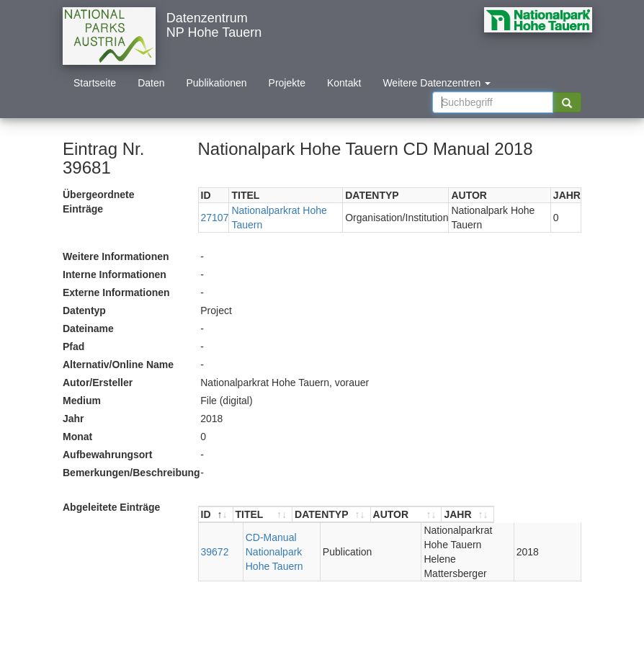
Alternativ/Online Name (118, 365)
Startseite (95, 83)
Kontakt (344, 83)
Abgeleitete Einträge (111, 507)
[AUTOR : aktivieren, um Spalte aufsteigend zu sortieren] (468, 515)
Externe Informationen (116, 292)
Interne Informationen (115, 274)
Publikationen (217, 83)
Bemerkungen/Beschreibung (126, 473)
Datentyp (84, 310)
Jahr (73, 419)
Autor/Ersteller (98, 383)
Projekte (287, 83)
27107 (215, 218)
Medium (82, 401)
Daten (151, 83)
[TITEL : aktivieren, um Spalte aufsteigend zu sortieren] (281, 515)
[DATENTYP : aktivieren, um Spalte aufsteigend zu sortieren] (368, 515)
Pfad (73, 347)
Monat (77, 437)
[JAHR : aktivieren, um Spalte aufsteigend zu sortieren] (555, 515)
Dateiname (88, 328)
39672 (215, 545)
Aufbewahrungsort (107, 455)
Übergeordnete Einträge (99, 202)
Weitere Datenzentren (437, 83)
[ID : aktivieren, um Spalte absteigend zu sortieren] (216, 515)
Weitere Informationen (116, 256)
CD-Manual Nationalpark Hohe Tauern (277, 545)
